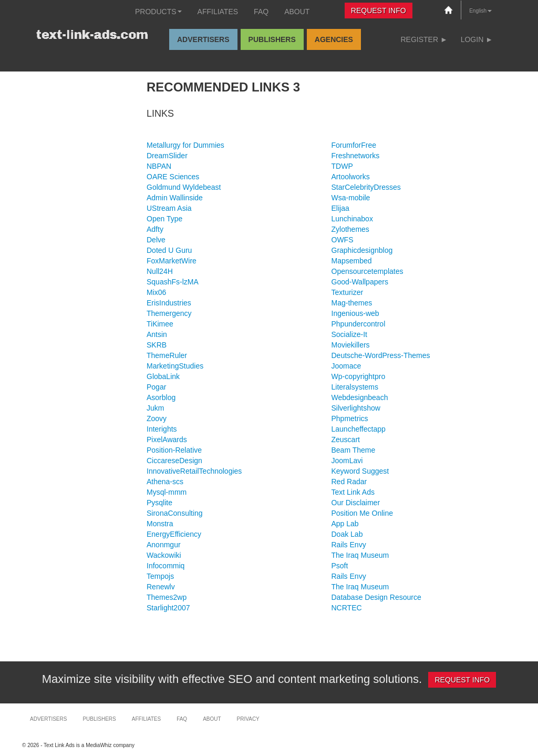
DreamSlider (167, 156)
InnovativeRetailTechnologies (194, 471)
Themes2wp (167, 597)
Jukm (155, 408)
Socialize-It (349, 334)
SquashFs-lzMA (173, 282)
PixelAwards (167, 440)
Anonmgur (164, 545)
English (480, 11)
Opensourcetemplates (368, 271)
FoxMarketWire (172, 261)
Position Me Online (363, 513)
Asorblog (161, 397)
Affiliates (218, 12)
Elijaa (340, 208)
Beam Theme (354, 450)
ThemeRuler (167, 355)
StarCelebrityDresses (366, 187)
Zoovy (157, 418)
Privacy (248, 719)
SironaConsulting (175, 513)
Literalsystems (355, 387)
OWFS (343, 240)
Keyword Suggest (360, 471)
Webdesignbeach (360, 397)
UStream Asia (169, 208)
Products (158, 12)
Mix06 (156, 292)
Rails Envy (349, 545)
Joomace (346, 366)
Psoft (340, 566)
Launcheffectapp (359, 429)
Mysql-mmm (167, 492)
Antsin (157, 334)
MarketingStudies (175, 366)
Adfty (155, 229)
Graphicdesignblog (362, 250)
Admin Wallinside (175, 198)
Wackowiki (164, 555)
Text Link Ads (353, 492)
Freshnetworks (356, 156)
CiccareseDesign (174, 461)
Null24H (160, 271)
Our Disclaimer (356, 503)
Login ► (477, 39)
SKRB (157, 345)
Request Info (379, 11)
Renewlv (161, 587)
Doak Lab (347, 534)
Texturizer (348, 292)
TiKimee (160, 324)
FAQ (261, 12)
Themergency (169, 313)
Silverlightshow (356, 408)
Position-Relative (174, 450)
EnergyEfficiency (174, 534)
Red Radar (349, 482)
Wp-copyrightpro (359, 376)
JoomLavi (347, 461)
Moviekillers (351, 345)
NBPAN (159, 166)
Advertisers (203, 39)
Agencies (334, 39)
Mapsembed (352, 261)
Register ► (424, 39)
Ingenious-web (355, 313)
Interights (162, 429)
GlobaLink (163, 376)
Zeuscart (346, 440)
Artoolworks (351, 177)
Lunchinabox (352, 219)
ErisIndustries (169, 303)
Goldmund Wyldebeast (184, 187)
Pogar (156, 387)
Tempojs (160, 576)
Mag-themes (352, 303)
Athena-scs (165, 482)
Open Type (164, 219)
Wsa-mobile (351, 198)
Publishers (272, 39)
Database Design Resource (376, 597)
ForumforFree (354, 145)
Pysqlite (159, 503)
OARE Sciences (173, 177)
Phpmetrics (350, 418)
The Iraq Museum (360, 555)
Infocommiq (165, 566)
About (297, 12)
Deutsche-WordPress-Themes (381, 355)
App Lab (345, 524)
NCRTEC (347, 608)
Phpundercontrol (359, 324)
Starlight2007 (168, 608)
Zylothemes (350, 229)
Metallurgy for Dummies (185, 145)
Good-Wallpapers (360, 282)
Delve (156, 240)
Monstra (160, 524)
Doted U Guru (169, 250)
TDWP (342, 166)
